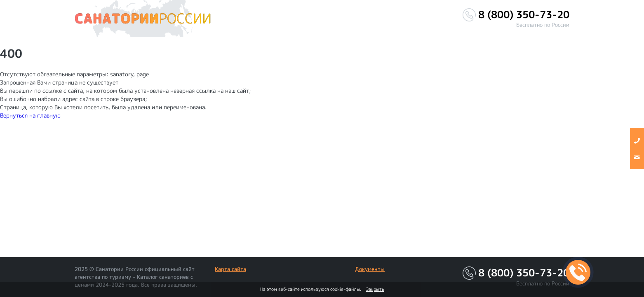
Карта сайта (230, 269)
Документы (370, 269)
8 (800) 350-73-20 (524, 15)
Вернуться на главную (30, 115)
